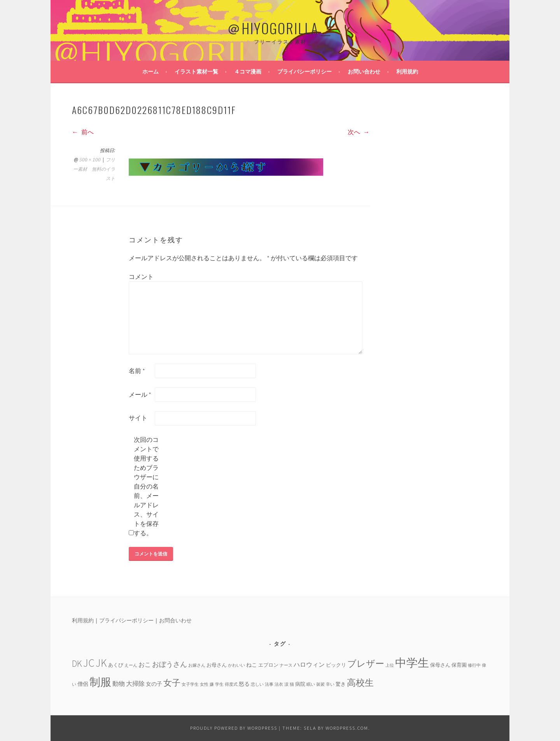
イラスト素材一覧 (196, 72)
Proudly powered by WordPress (234, 728)
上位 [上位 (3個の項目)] (390, 665)
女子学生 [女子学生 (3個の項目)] (190, 684)
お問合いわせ (175, 620)
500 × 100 (90, 160)
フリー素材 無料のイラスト (94, 169)
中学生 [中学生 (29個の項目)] (412, 663)
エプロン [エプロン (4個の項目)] (268, 665)
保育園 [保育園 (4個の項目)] (459, 665)
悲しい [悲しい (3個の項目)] (257, 684)
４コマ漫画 (248, 72)
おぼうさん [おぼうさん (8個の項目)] (170, 664)
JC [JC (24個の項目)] (89, 663)
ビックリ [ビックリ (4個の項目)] (336, 665)
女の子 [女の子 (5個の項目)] (154, 684)
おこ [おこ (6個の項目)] (145, 664)
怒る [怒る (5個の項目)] (244, 684)
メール (140, 394)
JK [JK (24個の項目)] (101, 663)
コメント (141, 277)
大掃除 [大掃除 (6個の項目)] (135, 683)
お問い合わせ (364, 72)
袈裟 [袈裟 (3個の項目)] (320, 684)
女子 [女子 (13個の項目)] (172, 683)
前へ (83, 132)
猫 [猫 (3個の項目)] (292, 684)
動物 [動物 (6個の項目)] (119, 683)
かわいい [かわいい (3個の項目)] (236, 665)
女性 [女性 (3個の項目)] (204, 684)
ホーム (150, 72)
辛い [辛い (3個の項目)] (330, 684)
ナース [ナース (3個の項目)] (286, 665)
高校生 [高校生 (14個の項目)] (360, 682)
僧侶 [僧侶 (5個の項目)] (83, 684)
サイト (138, 418)
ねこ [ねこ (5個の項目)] (252, 665)
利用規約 (407, 72)
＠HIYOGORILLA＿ (280, 28)
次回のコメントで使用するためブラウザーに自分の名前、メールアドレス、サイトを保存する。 (146, 486)
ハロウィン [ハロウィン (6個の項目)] (309, 664)
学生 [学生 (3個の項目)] (219, 684)
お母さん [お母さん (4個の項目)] (217, 665)
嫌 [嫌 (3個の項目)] (212, 684)
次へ (359, 132)
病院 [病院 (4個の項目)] (300, 684)
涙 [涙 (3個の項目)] (286, 684)
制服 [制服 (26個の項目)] (100, 682)
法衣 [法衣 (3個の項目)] (279, 684)
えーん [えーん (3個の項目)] (131, 665)
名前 (137, 371)
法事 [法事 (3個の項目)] (269, 684)
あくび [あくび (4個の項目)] (116, 665)
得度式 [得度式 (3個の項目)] (231, 684)
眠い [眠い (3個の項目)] (311, 684)
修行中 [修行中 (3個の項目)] (474, 665)
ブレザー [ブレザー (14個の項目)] (366, 663)
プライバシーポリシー (304, 72)
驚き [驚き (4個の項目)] (341, 684)
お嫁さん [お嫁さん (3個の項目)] (197, 665)
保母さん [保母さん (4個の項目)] (440, 665)
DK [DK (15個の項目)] (77, 663)
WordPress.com (347, 728)
